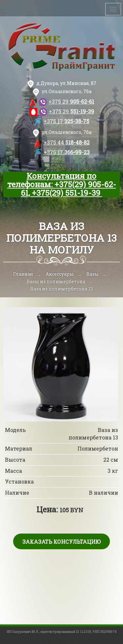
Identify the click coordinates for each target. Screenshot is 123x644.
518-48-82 (67, 142)
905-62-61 (71, 101)
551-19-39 (72, 111)
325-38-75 (66, 121)
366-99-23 (67, 152)
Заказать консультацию (61, 542)
